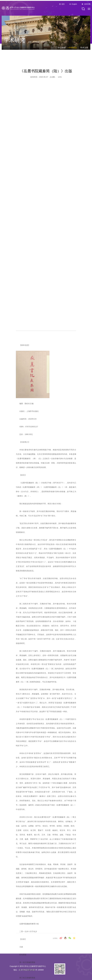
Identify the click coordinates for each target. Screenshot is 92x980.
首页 (63, 7)
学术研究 (36, 48)
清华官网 (87, 7)
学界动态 (44, 48)
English (74, 7)
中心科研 (62, 53)
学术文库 (84, 53)
